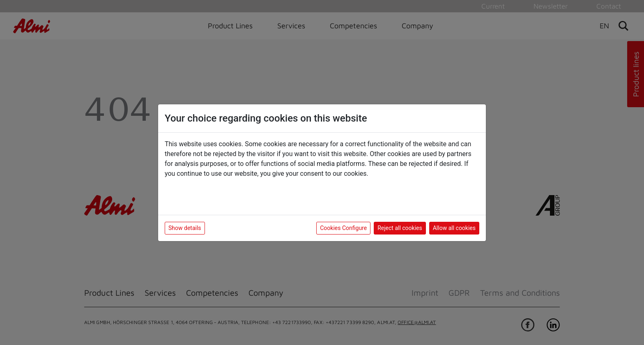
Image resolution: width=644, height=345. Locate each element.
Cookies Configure (343, 228)
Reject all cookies (400, 228)
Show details (185, 228)
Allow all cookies (454, 228)
